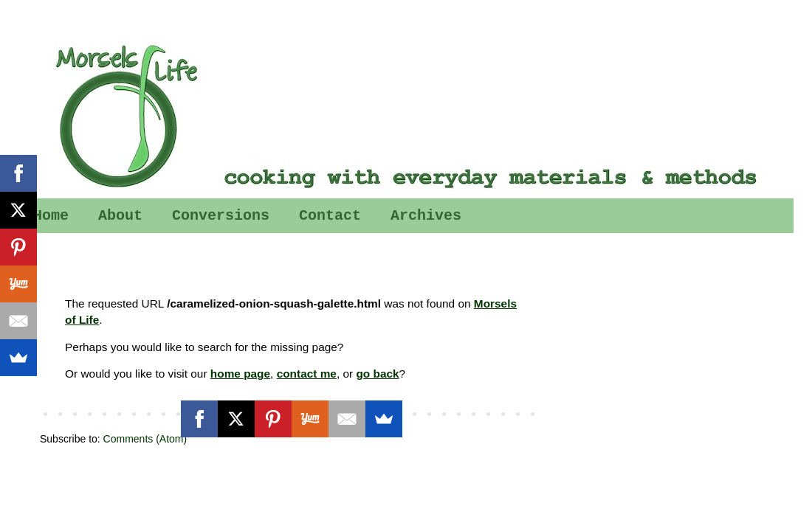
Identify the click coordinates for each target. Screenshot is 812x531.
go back (377, 374)
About (120, 216)
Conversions (221, 216)
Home (51, 216)
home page (240, 374)
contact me (307, 374)
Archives (426, 216)
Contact (330, 216)
